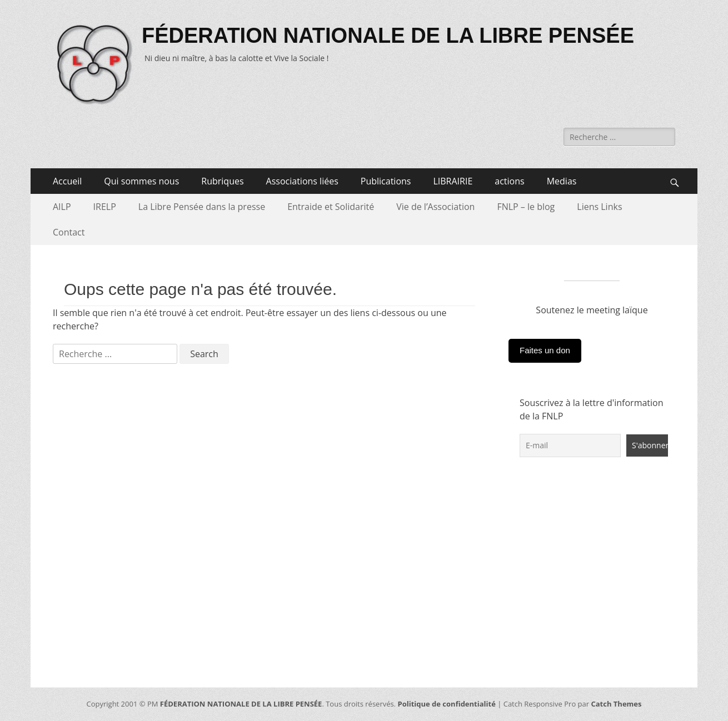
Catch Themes (616, 704)
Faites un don (545, 350)
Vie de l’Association (435, 207)
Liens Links (599, 207)
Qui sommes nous (141, 181)
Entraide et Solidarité (331, 207)
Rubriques (222, 181)
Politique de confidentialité (447, 704)
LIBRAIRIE (453, 181)
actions (509, 181)
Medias (562, 181)
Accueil (67, 181)
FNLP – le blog (526, 207)
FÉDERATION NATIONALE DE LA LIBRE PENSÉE (388, 36)
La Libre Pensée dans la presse (202, 207)
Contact (69, 232)
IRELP (105, 207)
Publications (386, 181)
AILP (62, 207)
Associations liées (302, 181)
